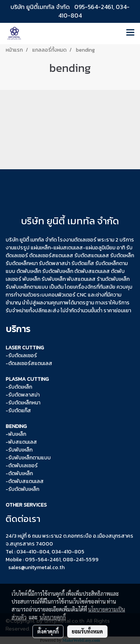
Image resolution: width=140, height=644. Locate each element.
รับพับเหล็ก (54, 279)
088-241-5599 (81, 560)
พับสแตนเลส (81, 279)
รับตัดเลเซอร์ (23, 356)
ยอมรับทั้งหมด (87, 631)
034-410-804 (33, 552)
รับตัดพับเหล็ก (58, 271)
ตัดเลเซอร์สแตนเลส (51, 256)
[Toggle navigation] (130, 33)
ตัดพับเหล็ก (21, 473)
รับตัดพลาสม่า (55, 263)
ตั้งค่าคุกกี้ (48, 631)
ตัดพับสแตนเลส (26, 481)
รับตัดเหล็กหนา (24, 403)
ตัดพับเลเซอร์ (23, 466)
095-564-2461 (94, 7)
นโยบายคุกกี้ (53, 617)
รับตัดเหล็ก (20, 387)
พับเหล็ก (17, 434)
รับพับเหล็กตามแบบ (29, 458)
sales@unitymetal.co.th (36, 567)
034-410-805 (68, 552)
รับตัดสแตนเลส (92, 256)
